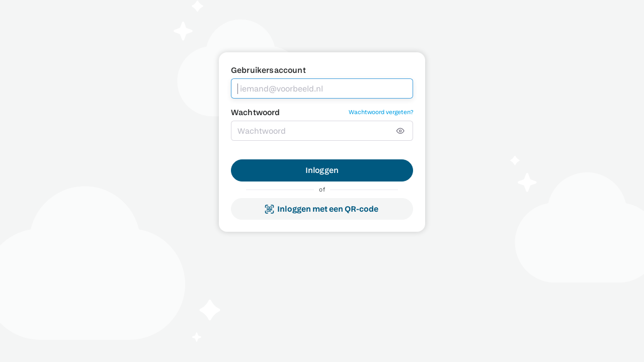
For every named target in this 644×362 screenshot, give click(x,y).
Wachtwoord (256, 112)
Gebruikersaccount (268, 70)
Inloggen (322, 170)
